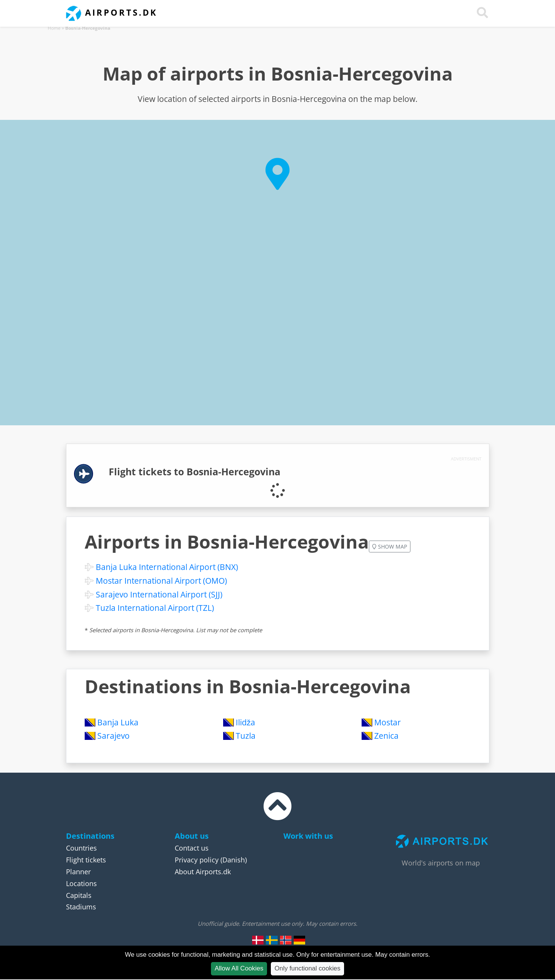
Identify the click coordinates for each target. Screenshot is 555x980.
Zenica (386, 736)
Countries (81, 848)
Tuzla (246, 736)
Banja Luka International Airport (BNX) (167, 567)
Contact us (192, 848)
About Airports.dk (203, 872)
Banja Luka (118, 722)
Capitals (79, 895)
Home (54, 28)
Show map (390, 547)
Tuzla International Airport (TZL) (155, 608)
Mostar (388, 722)
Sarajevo (113, 736)
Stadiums (81, 907)
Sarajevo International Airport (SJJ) (159, 594)
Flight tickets (86, 860)
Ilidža (246, 722)
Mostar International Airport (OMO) (161, 581)
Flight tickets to (195, 472)
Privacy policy (197, 860)
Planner (78, 872)
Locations (81, 883)
